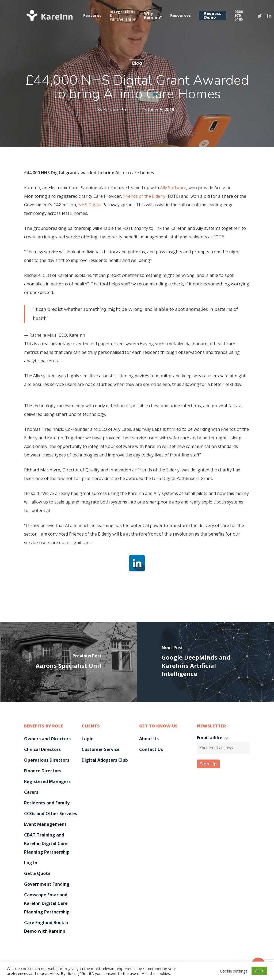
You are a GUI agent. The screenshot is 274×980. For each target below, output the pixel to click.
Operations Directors (47, 760)
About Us (149, 739)
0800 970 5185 (239, 16)
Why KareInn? (153, 16)
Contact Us (151, 749)
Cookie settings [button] (234, 971)
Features (92, 16)
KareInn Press (117, 110)
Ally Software (173, 188)
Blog (137, 63)
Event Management (45, 824)
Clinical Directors (42, 749)
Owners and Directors (47, 739)
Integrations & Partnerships (123, 16)
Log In (31, 863)
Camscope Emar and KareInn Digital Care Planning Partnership (47, 903)
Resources (180, 16)
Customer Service (101, 749)
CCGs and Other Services (51, 814)
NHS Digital (90, 205)
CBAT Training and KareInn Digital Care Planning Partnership (47, 843)
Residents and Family (47, 803)
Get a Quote (37, 873)
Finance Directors (43, 771)
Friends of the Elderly (144, 196)
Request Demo (213, 16)
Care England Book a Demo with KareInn (46, 927)
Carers (31, 792)
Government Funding (47, 884)
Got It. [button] (259, 971)
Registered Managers (47, 781)
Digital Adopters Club (105, 760)
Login (88, 739)
